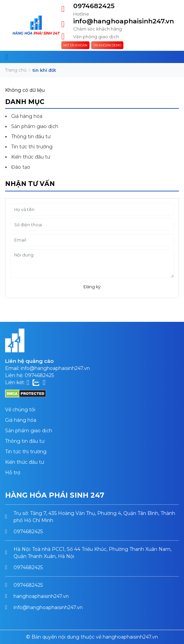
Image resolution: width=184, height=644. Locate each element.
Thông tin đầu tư (31, 137)
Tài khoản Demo (107, 45)
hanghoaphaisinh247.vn (41, 596)
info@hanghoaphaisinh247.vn (124, 21)
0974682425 (94, 6)
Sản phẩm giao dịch (35, 126)
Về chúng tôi (20, 410)
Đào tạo (21, 167)
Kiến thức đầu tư (31, 157)
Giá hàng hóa (27, 116)
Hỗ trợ (13, 473)
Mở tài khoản (75, 45)
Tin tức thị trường (32, 147)
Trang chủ (16, 70)
